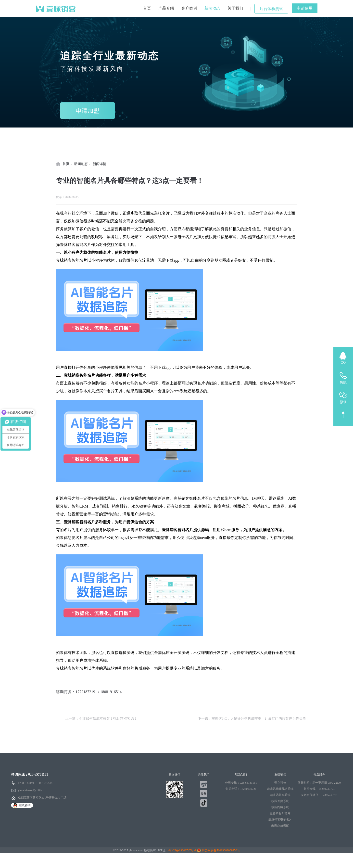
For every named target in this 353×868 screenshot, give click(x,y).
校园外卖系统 (280, 801)
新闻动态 (212, 8)
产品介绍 (166, 8)
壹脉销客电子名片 (280, 819)
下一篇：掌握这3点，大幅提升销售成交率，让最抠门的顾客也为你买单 (252, 719)
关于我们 (235, 8)
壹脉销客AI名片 (280, 813)
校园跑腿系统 (280, 807)
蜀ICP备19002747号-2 (182, 850)
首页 (147, 8)
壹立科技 (280, 783)
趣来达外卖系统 (280, 795)
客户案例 (189, 8)
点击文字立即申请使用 (76, 700)
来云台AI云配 (280, 826)
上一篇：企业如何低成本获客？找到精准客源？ (101, 719)
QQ (343, 363)
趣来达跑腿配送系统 (280, 789)
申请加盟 (88, 111)
